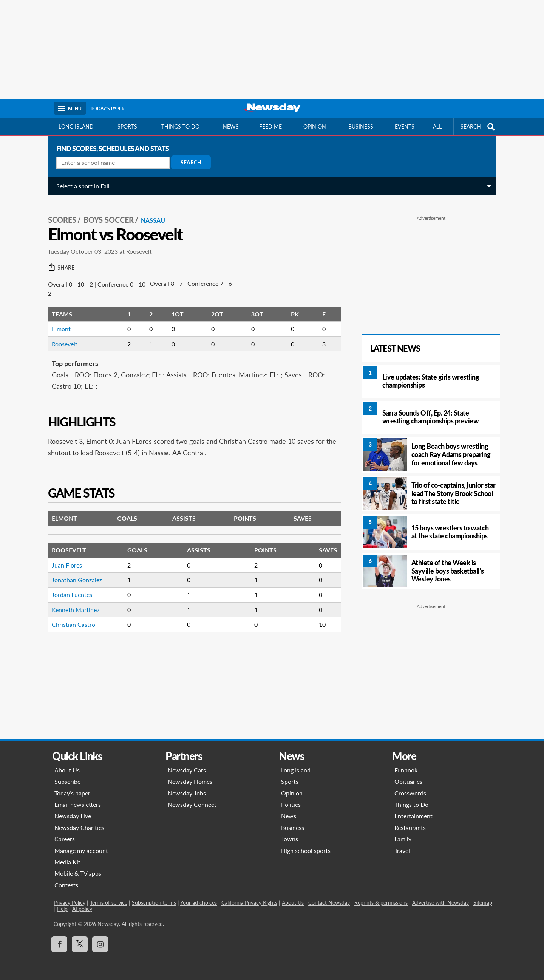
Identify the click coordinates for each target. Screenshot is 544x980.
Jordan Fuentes (69, 591)
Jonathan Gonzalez (74, 576)
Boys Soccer (106, 216)
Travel (402, 851)
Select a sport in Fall (80, 186)
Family (403, 839)
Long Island (76, 126)
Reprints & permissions (381, 903)
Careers (65, 839)
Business (361, 126)
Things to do (180, 126)
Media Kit (67, 862)
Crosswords (410, 793)
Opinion (315, 126)
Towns (290, 839)
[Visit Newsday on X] (80, 944)
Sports (127, 126)
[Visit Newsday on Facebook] (59, 944)
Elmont (59, 325)
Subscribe (67, 781)
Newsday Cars (187, 770)
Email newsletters (78, 804)
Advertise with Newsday (440, 903)
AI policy (82, 909)
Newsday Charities (79, 827)
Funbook (406, 770)
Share (59, 264)
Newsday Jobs (187, 793)
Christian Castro (71, 620)
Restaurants (410, 827)
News (231, 126)
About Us (67, 770)
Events (405, 126)
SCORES (59, 216)
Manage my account (81, 851)
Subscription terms (154, 903)
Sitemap (483, 903)
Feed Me (270, 126)
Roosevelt (62, 340)
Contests (66, 885)
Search (188, 162)
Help (62, 909)
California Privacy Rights (249, 903)
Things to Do (411, 804)
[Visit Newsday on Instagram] (100, 944)
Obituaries (408, 781)
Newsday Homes (190, 781)
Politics (291, 804)
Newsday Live (73, 816)
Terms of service (109, 903)
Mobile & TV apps (78, 873)
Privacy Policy (70, 903)
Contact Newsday (329, 903)
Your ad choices (199, 903)
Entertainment (413, 816)
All (437, 126)
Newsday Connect (192, 804)
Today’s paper (72, 793)
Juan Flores (64, 561)
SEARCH (479, 127)
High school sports (306, 851)
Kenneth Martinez (73, 606)
